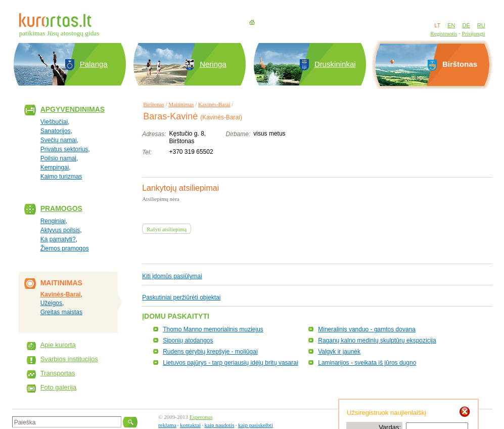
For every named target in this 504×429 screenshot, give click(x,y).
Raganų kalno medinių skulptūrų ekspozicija (377, 340)
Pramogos (61, 208)
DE (466, 25)
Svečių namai (59, 140)
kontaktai (190, 425)
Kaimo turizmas (61, 177)
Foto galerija (59, 387)
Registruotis (444, 33)
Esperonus (201, 417)
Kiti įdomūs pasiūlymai (172, 276)
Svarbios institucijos (69, 359)
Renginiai (53, 221)
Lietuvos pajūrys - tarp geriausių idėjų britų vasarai (230, 363)
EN (451, 25)
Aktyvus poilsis (60, 230)
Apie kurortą (58, 345)
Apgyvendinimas (73, 109)
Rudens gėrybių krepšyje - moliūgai (210, 352)
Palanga (94, 64)
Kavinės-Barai (61, 294)
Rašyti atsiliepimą (167, 229)
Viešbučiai (54, 122)
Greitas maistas (61, 312)
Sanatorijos (56, 131)
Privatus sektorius (64, 149)
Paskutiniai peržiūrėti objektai (181, 297)
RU (481, 25)
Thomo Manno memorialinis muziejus (213, 329)
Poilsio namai (58, 158)
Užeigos (51, 303)
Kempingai (55, 167)
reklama (167, 425)
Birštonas (154, 104)
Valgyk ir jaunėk (339, 352)
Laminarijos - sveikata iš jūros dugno (367, 363)
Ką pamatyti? (58, 239)
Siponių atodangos (188, 340)
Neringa (213, 64)
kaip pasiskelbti (256, 425)
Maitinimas (181, 104)
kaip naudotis (220, 425)
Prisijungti (474, 33)
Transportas (58, 373)
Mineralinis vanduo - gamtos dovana (367, 329)
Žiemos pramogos (65, 248)
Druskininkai (335, 64)
